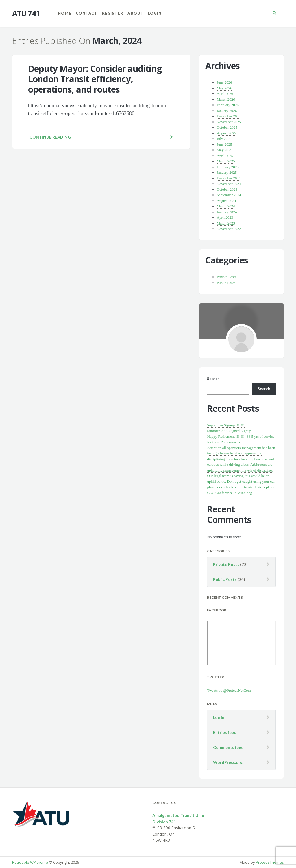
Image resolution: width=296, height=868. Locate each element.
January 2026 (227, 111)
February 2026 (228, 105)
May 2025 (224, 150)
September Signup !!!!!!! (226, 425)
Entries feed (225, 732)
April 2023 (225, 217)
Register (112, 13)
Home (64, 13)
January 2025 (227, 172)
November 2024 (229, 184)
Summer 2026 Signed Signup (229, 431)
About (135, 13)
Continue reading (101, 137)
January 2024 (227, 212)
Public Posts (226, 283)
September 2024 (229, 195)
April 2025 (225, 156)
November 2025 (229, 122)
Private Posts (227, 277)
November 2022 (229, 229)
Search (213, 379)
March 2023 (226, 223)
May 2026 (224, 88)
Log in (219, 717)
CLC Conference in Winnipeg (230, 493)
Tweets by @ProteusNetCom (229, 690)
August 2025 (226, 133)
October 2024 (227, 189)
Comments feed (228, 747)
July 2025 (224, 139)
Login (155, 13)
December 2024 (229, 178)
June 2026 (224, 82)
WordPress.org (228, 762)
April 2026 (225, 94)
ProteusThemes (270, 862)
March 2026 (226, 99)
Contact (87, 13)
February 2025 (228, 167)
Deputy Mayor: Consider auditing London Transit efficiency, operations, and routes (95, 79)
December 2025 (229, 116)
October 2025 (227, 127)
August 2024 (226, 201)
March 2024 (226, 206)
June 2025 (224, 144)
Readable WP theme (30, 862)
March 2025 (226, 161)
